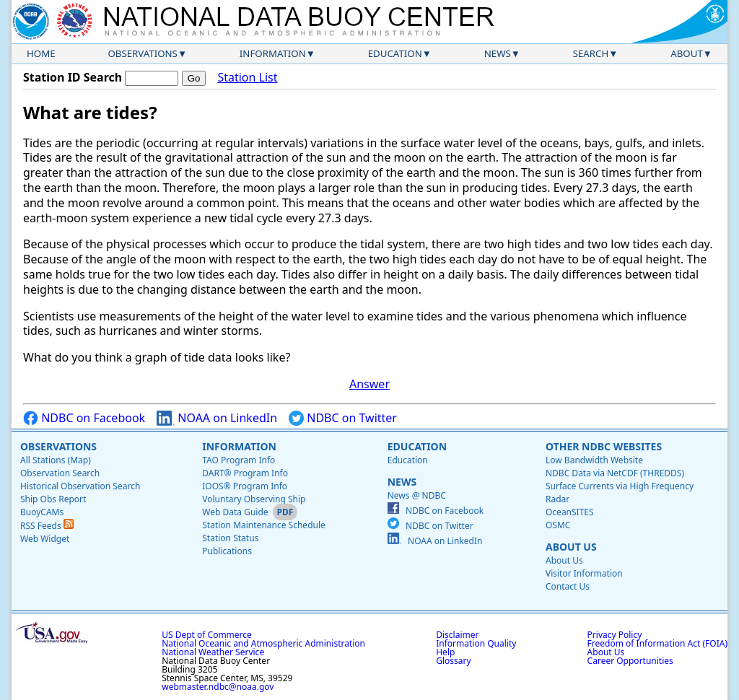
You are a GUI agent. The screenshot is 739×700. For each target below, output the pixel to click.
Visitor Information (584, 573)
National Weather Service (213, 652)
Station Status (230, 538)
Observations (142, 53)
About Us (571, 547)
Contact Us (568, 586)
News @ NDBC (417, 495)
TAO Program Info (239, 460)
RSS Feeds (47, 526)
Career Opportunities (630, 661)
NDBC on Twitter (343, 418)
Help (445, 652)
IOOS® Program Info (245, 486)
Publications (227, 551)
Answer (369, 384)
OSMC (558, 525)
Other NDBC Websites (604, 446)
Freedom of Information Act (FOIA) (657, 643)
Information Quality (476, 643)
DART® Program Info (245, 473)
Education (395, 53)
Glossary (453, 661)
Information (273, 53)
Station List (247, 78)
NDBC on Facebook (84, 418)
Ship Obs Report (53, 499)
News (498, 53)
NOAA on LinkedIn (217, 418)
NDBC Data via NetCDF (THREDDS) (615, 473)
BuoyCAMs (42, 512)
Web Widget (45, 539)
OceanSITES (570, 512)
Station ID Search (73, 77)
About (687, 53)
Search (591, 53)
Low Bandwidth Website (594, 460)
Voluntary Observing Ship (254, 499)
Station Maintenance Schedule (264, 525)
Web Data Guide (235, 512)
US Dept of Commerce (207, 635)
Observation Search (60, 473)
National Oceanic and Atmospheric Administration (263, 643)
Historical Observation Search (80, 486)
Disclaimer (457, 635)
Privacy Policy (615, 635)
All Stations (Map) (56, 460)
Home (41, 53)
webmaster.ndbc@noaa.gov (218, 687)
